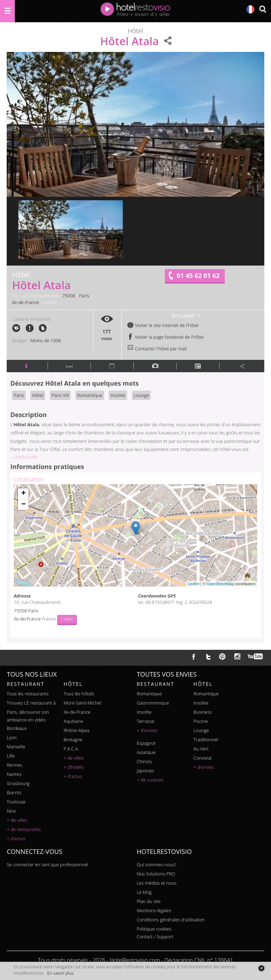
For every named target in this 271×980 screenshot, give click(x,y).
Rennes (14, 765)
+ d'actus (16, 838)
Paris (84, 296)
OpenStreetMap (221, 584)
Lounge (141, 395)
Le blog (144, 892)
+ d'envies (147, 730)
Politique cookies (154, 929)
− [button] (23, 505)
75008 (69, 296)
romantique (149, 694)
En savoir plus (60, 973)
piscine (201, 721)
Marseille (16, 747)
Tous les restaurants (28, 694)
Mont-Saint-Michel (82, 703)
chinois (144, 761)
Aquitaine (73, 721)
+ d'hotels (74, 767)
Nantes (14, 774)
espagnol (146, 743)
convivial (202, 758)
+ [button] (23, 494)
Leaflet (194, 584)
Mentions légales (154, 910)
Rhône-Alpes (77, 730)
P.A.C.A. (71, 749)
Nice (11, 811)
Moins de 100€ (46, 340)
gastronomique (153, 703)
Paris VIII (60, 395)
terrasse (145, 721)
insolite (144, 712)
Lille (11, 756)
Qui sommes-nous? (156, 865)
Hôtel (38, 395)
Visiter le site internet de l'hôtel (163, 325)
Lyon (12, 737)
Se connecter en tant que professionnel (47, 865)
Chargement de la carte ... (135, 535)
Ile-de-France (25, 302)
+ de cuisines (150, 780)
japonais (145, 771)
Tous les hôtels (79, 694)
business (203, 712)
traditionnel (206, 740)
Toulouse (16, 802)
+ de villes (17, 820)
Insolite (118, 395)
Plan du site (149, 901)
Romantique (90, 395)
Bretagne (73, 740)
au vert (201, 749)
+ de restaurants (24, 829)
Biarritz (14, 792)
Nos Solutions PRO (156, 874)
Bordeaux (17, 728)
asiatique (146, 752)
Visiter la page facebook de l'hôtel (165, 337)
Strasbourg (18, 783)
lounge (201, 730)
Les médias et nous (156, 883)
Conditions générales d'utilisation (171, 920)
